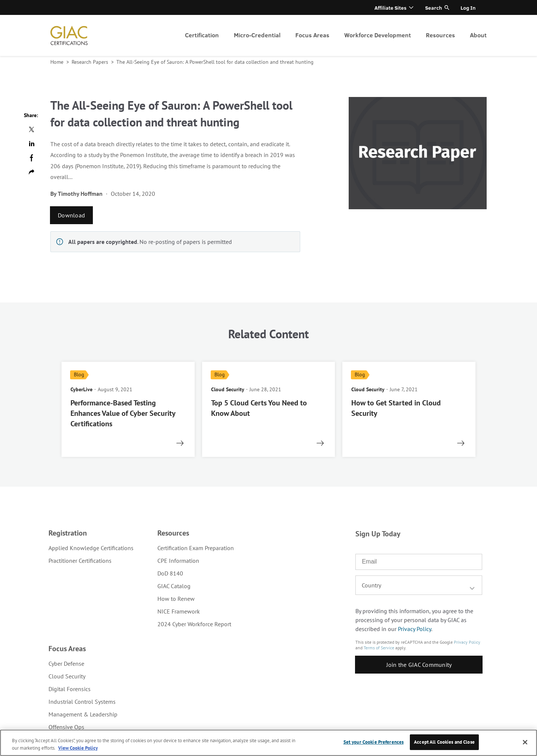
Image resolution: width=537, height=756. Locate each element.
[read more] (128, 409)
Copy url (31, 172)
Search (434, 8)
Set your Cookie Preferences (374, 742)
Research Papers (91, 62)
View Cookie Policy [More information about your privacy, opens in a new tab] (78, 748)
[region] (268, 743)
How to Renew (176, 599)
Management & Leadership (83, 714)
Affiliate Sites (390, 8)
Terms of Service (379, 648)
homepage (69, 35)
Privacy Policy (414, 629)
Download (71, 215)
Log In (468, 8)
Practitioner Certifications (80, 561)
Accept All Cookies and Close (444, 742)
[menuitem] (202, 35)
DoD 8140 (170, 573)
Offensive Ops (66, 727)
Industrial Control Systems (82, 702)
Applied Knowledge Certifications (91, 548)
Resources (440, 35)
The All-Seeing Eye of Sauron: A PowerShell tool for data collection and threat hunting (215, 62)
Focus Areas (312, 35)
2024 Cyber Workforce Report (194, 624)
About (478, 35)
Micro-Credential (257, 35)
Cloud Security (67, 676)
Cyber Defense (66, 664)
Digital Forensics (70, 689)
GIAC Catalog (174, 586)
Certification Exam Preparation (196, 548)
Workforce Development (378, 35)
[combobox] (419, 585)
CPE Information (178, 561)
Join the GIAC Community (419, 665)
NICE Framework (179, 611)
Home (58, 62)
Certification (202, 35)
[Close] (525, 742)
